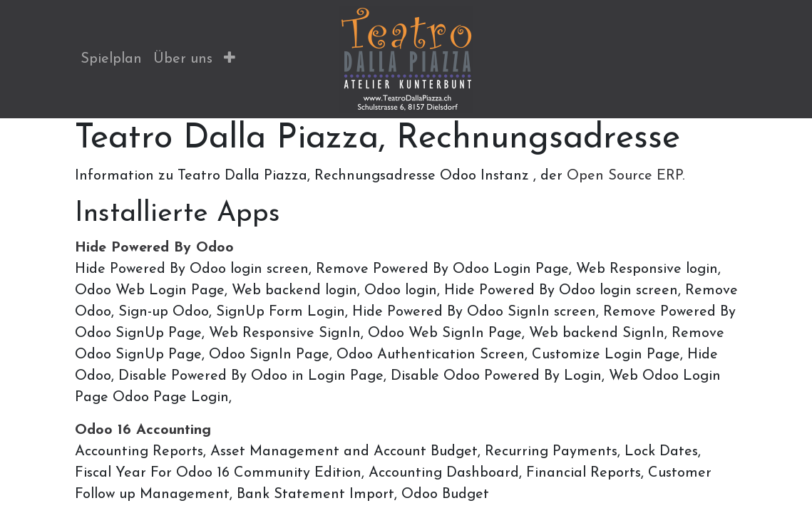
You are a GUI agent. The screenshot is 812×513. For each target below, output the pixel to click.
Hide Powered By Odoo (154, 248)
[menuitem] (111, 59)
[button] (230, 59)
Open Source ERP (625, 176)
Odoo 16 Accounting (143, 430)
